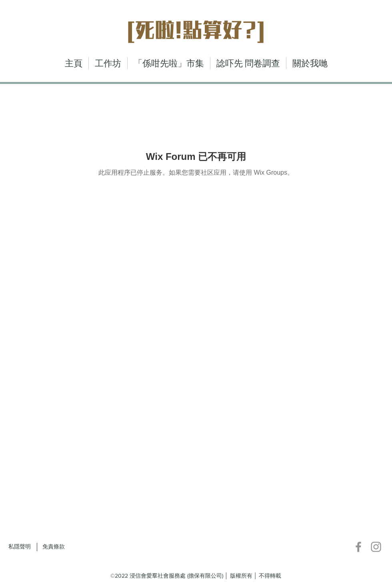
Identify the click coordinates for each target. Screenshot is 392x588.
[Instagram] (376, 547)
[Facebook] (358, 547)
